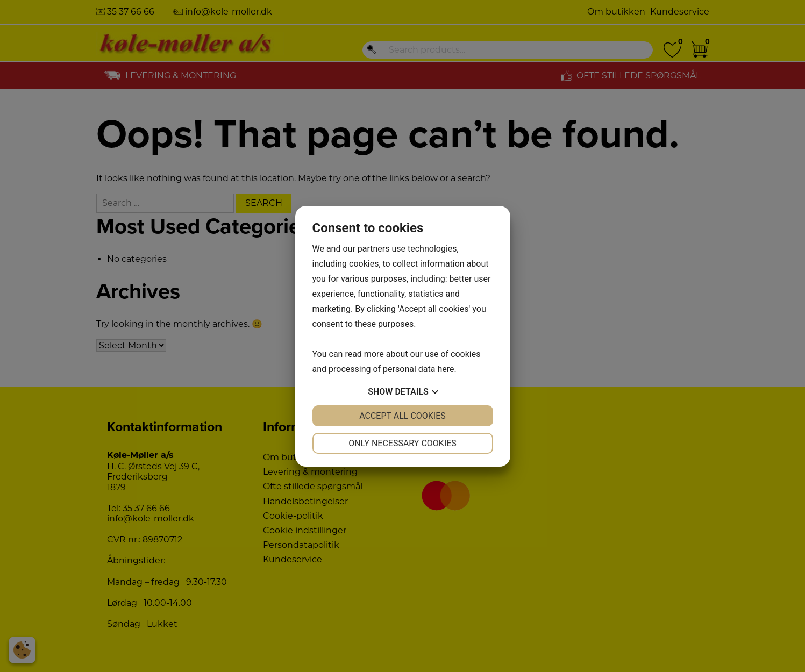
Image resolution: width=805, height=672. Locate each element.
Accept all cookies (402, 416)
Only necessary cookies (402, 443)
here (446, 369)
